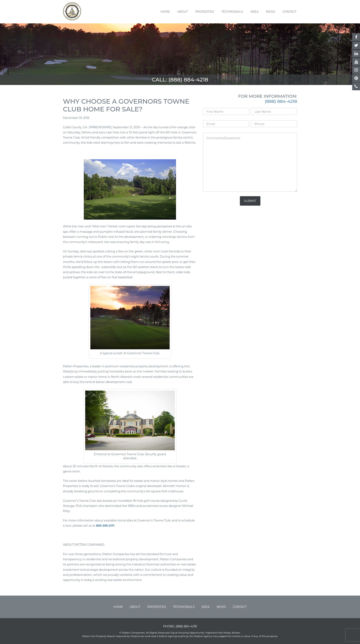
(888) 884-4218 (188, 80)
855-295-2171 (105, 526)
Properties (205, 12)
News (271, 12)
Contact (290, 12)
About (182, 12)
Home (165, 12)
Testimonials (232, 12)
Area (255, 12)
